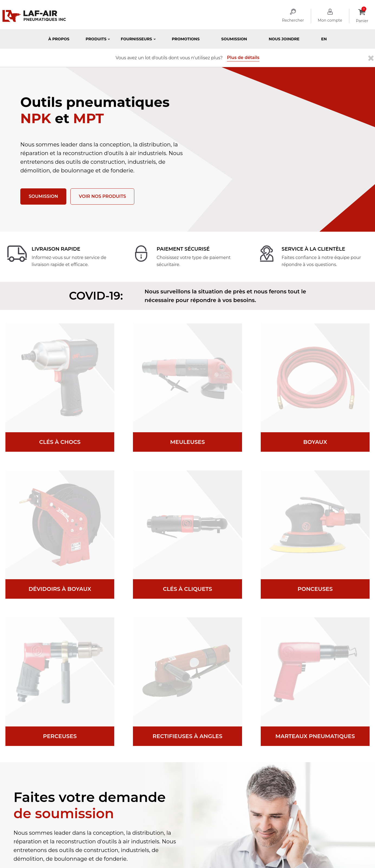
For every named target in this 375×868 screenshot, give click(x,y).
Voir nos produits (102, 196)
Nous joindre (284, 39)
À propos (59, 39)
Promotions (186, 39)
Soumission (234, 39)
